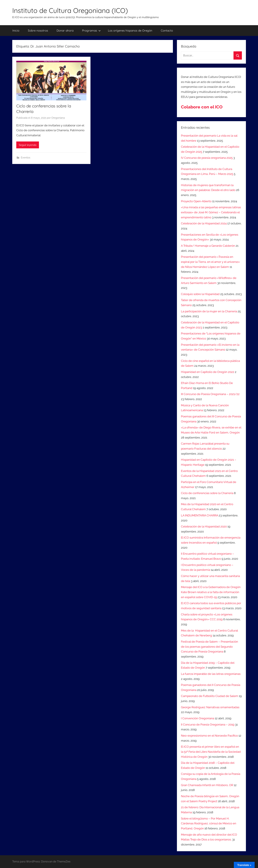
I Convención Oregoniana (198, 718)
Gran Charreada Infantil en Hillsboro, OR (207, 785)
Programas (91, 30)
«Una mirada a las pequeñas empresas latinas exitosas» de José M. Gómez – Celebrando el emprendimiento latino (211, 212)
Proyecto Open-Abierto (196, 201)
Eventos (26, 158)
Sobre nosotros (38, 30)
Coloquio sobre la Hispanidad (200, 294)
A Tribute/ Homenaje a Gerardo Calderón (208, 246)
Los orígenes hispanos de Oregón (130, 30)
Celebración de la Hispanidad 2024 (204, 223)
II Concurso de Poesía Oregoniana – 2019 (208, 725)
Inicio (16, 30)
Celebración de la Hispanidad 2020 (204, 526)
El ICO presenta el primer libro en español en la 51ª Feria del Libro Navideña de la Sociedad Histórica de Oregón (211, 752)
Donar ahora (65, 30)
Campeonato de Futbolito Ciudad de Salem (210, 696)
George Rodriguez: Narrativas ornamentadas (210, 707)
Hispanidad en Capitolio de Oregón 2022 (208, 372)
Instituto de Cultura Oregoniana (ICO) (70, 10)
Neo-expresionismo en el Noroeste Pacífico (209, 736)
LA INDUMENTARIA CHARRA (200, 515)
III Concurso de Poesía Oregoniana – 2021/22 (210, 394)
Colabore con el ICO (202, 107)
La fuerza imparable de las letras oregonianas (211, 674)
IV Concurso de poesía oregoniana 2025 (207, 158)
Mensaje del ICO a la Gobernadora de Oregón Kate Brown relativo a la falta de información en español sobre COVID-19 (211, 592)
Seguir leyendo (28, 145)
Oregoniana (58, 118)
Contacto (167, 30)
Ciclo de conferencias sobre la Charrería (207, 493)
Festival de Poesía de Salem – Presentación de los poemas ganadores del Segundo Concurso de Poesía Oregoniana (209, 647)
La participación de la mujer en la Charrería (209, 311)
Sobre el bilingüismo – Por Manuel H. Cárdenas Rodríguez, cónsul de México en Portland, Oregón (209, 824)
